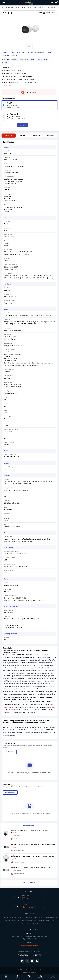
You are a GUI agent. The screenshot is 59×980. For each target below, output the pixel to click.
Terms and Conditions (10, 920)
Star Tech (48, 707)
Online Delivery (39, 917)
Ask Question (10, 752)
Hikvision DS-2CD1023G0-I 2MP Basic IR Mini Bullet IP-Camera (33, 844)
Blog (21, 923)
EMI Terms (20, 917)
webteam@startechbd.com (29, 946)
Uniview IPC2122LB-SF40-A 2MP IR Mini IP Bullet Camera (31, 868)
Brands (37, 923)
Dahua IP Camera (9, 707)
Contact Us (29, 923)
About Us (29, 917)
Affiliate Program (9, 917)
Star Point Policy (44, 920)
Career (53, 920)
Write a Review (10, 792)
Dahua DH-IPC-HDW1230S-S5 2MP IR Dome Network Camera (33, 856)
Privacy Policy (51, 917)
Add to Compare (50, 13)
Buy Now (23, 125)
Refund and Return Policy (28, 920)
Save (39, 13)
